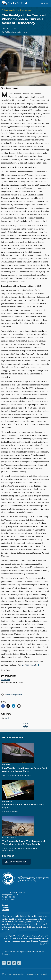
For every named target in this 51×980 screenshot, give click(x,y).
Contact (5, 905)
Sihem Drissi (10, 28)
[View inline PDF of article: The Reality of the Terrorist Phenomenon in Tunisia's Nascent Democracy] (25, 695)
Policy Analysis (8, 10)
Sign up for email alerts (16, 862)
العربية (26, 32)
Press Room (6, 907)
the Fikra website (29, 665)
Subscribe (5, 910)
